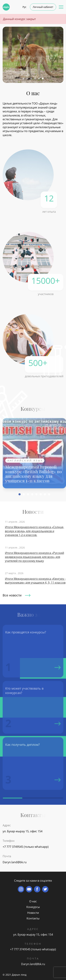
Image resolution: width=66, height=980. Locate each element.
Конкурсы (33, 907)
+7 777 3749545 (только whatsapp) (26, 847)
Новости (33, 913)
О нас (33, 901)
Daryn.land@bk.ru (15, 862)
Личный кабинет (43, 7)
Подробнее (21, 72)
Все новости (17, 595)
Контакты (33, 918)
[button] (23, 79)
